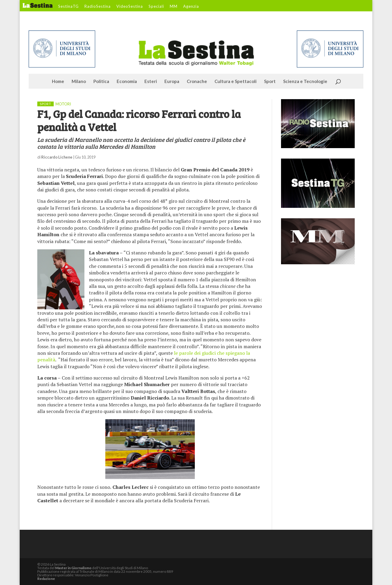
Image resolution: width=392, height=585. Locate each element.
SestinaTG (68, 7)
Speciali (156, 7)
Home (58, 82)
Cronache (197, 82)
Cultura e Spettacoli (236, 82)
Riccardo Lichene (57, 157)
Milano (79, 82)
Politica (101, 82)
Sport (270, 82)
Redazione (46, 579)
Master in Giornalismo (73, 568)
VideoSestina (130, 7)
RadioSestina (98, 7)
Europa (172, 82)
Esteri (151, 82)
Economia (127, 82)
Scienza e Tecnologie (305, 82)
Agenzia (191, 7)
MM (174, 7)
